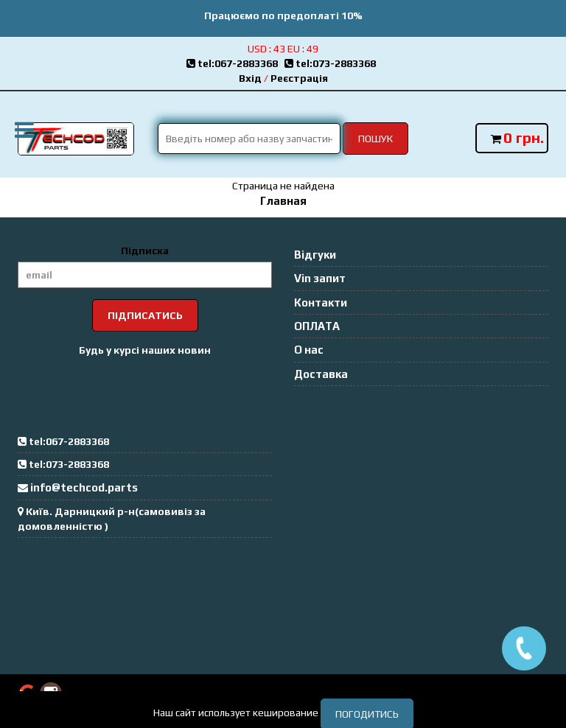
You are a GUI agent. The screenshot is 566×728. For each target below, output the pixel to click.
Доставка (321, 374)
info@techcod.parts (84, 487)
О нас (309, 350)
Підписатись (145, 315)
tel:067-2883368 (235, 63)
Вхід (250, 78)
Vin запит (320, 278)
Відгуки (315, 255)
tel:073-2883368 (332, 63)
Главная (283, 201)
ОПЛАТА (317, 326)
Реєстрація (299, 78)
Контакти (321, 302)
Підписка (145, 251)
